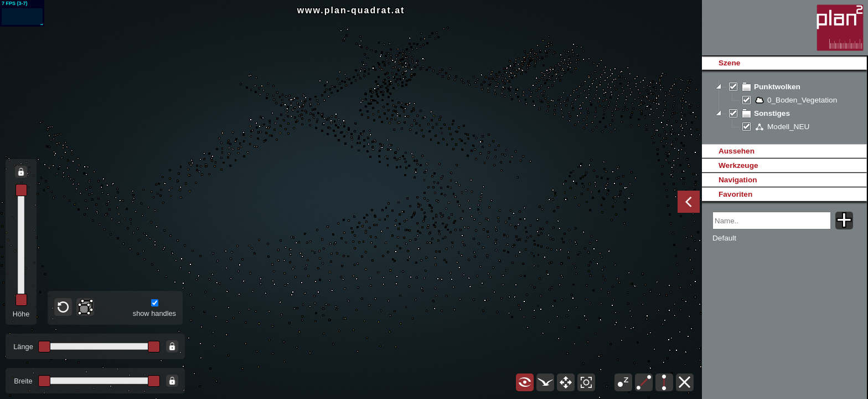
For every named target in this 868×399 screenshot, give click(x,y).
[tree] (784, 107)
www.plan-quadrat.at (351, 10)
